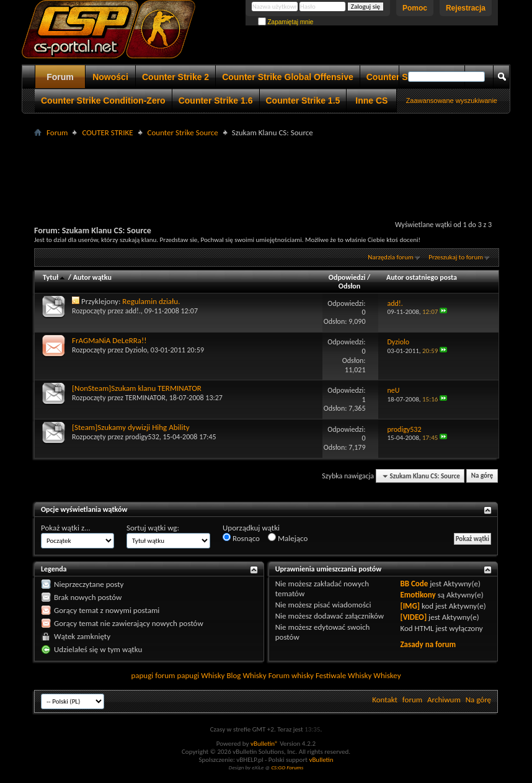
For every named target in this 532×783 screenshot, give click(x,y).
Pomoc (415, 8)
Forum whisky (291, 675)
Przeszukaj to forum (456, 257)
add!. (133, 311)
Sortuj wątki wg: (153, 528)
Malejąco (288, 538)
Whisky (213, 675)
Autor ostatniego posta (422, 277)
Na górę (482, 476)
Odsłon (349, 286)
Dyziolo (136, 350)
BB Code (414, 584)
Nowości (110, 77)
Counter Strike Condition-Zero (103, 101)
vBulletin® (264, 744)
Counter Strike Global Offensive (288, 77)
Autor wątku (92, 277)
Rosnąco (241, 538)
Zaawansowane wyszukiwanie (452, 101)
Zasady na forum (428, 644)
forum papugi (177, 675)
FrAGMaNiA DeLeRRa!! (109, 340)
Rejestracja (466, 8)
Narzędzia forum (391, 257)
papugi (142, 675)
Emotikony (418, 595)
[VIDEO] (413, 617)
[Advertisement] (266, 168)
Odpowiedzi (347, 277)
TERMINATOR (145, 398)
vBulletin (321, 760)
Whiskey (387, 675)
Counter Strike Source (183, 132)
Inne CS (371, 101)
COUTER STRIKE (107, 132)
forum (412, 700)
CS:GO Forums (287, 767)
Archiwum (444, 700)
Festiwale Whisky (344, 675)
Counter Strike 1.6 (216, 101)
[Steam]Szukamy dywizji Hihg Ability (131, 427)
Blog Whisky (246, 675)
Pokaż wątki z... (66, 528)
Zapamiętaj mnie (286, 22)
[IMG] (410, 606)
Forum (60, 77)
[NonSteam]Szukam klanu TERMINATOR (137, 388)
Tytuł (55, 277)
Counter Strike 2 (175, 77)
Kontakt (385, 700)
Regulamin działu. (151, 301)
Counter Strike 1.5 (303, 101)
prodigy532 (142, 437)
